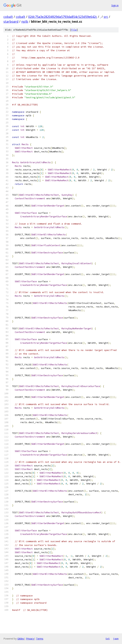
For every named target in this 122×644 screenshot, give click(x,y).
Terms (40, 639)
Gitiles (21, 639)
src (106, 17)
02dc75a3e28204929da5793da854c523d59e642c (63, 17)
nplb (25, 21)
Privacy (30, 639)
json (116, 639)
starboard (11, 21)
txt (108, 639)
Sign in (115, 5)
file (74, 30)
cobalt (8, 17)
